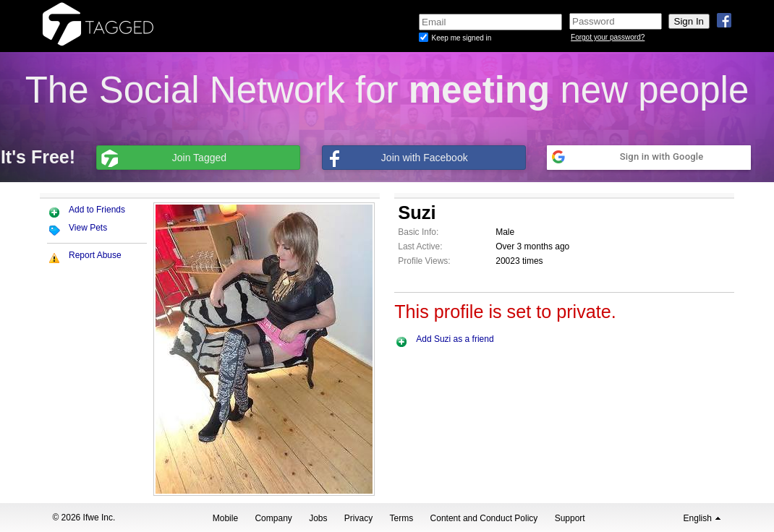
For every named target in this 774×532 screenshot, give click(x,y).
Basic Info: (418, 232)
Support (570, 518)
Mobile (225, 518)
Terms (402, 518)
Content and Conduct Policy (484, 518)
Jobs (318, 518)
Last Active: (420, 246)
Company (273, 518)
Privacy (358, 518)
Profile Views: (424, 261)
